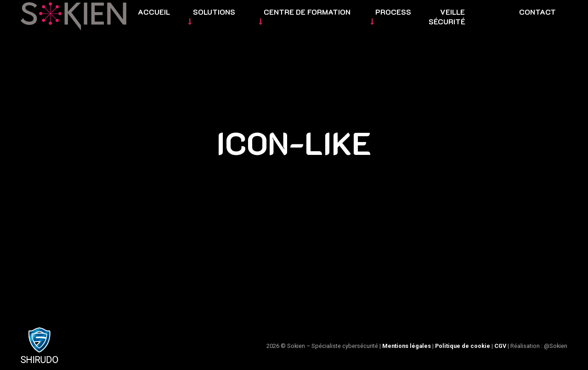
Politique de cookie (463, 346)
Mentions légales (407, 346)
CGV (500, 346)
